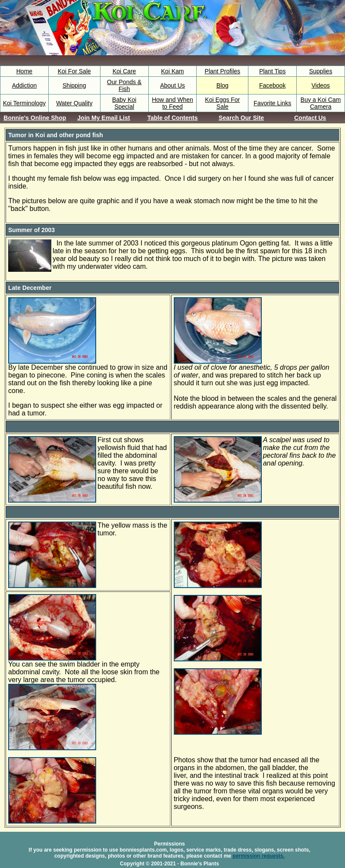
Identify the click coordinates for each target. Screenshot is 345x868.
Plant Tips (272, 71)
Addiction (25, 85)
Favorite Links (272, 103)
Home (24, 71)
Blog (223, 85)
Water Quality (74, 103)
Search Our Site (241, 118)
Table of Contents (172, 118)
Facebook (272, 85)
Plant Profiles (223, 71)
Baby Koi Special (124, 103)
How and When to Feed (172, 103)
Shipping (74, 85)
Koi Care (124, 71)
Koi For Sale (74, 71)
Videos (321, 85)
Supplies (321, 71)
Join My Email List (103, 118)
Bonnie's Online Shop (35, 118)
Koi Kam (173, 71)
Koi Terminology (24, 103)
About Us (172, 85)
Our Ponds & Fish (124, 85)
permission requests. (259, 856)
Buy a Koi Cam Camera (321, 103)
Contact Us (310, 118)
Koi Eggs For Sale (222, 103)
